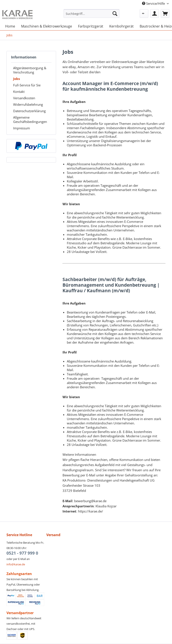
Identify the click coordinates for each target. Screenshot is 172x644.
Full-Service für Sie (27, 85)
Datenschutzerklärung (29, 111)
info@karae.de (16, 564)
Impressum (22, 128)
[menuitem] (91, 16)
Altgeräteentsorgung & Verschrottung (30, 70)
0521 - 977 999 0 (22, 553)
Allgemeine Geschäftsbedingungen (30, 119)
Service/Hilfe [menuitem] (154, 3)
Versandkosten (24, 98)
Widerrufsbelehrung (28, 104)
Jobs (16, 79)
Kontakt (19, 92)
